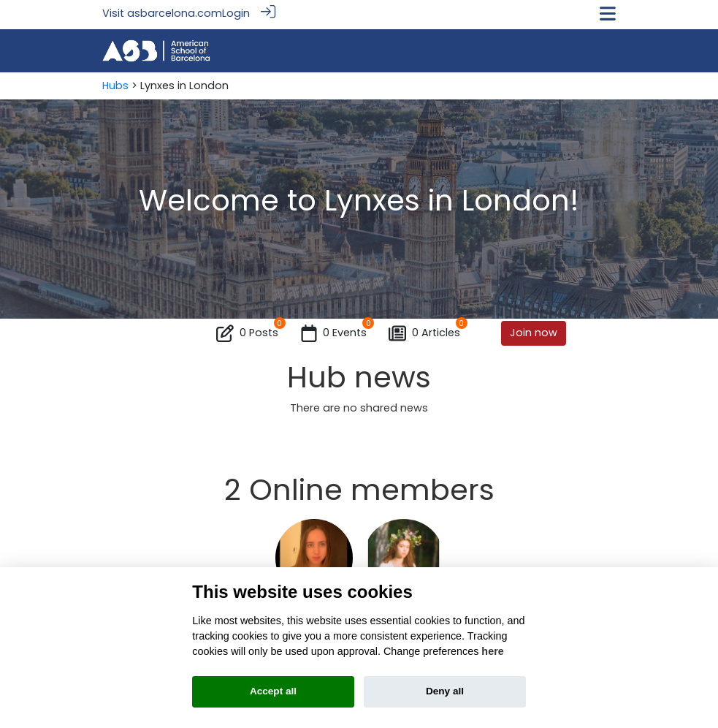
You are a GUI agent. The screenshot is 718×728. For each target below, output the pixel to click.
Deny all (445, 691)
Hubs (115, 83)
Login (236, 13)
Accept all (273, 691)
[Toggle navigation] (608, 14)
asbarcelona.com (175, 13)
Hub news (359, 375)
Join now (534, 330)
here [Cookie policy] (492, 651)
